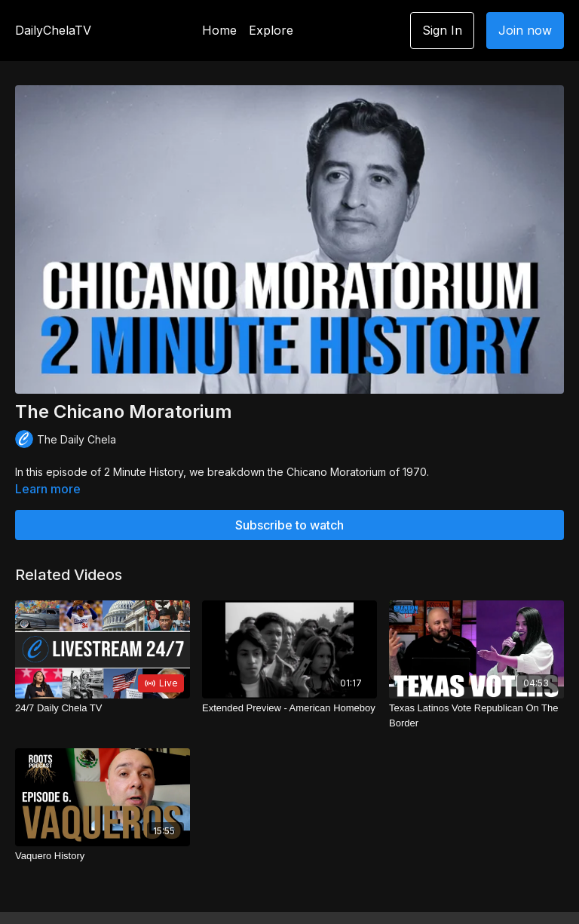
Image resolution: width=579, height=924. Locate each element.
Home (219, 30)
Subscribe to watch (289, 525)
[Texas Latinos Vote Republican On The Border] (476, 715)
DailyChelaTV (53, 30)
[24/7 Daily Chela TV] (103, 708)
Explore (271, 30)
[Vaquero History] (103, 856)
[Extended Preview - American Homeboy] (289, 708)
